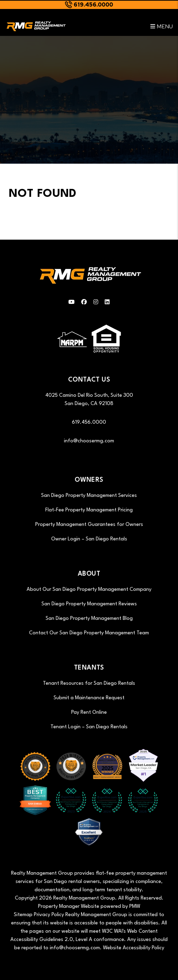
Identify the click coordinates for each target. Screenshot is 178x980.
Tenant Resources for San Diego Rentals (89, 684)
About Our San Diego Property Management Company (89, 590)
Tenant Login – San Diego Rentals (89, 727)
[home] (35, 26)
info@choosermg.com (89, 441)
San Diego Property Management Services (89, 496)
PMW (135, 907)
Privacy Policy (49, 915)
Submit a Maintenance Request (89, 698)
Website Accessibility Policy (134, 948)
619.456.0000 (93, 5)
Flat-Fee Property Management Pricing (89, 510)
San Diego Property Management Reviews (89, 604)
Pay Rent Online (89, 713)
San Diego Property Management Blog (89, 619)
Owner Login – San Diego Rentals (89, 539)
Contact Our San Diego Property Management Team (89, 633)
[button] (72, 303)
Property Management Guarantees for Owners (89, 525)
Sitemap (23, 915)
